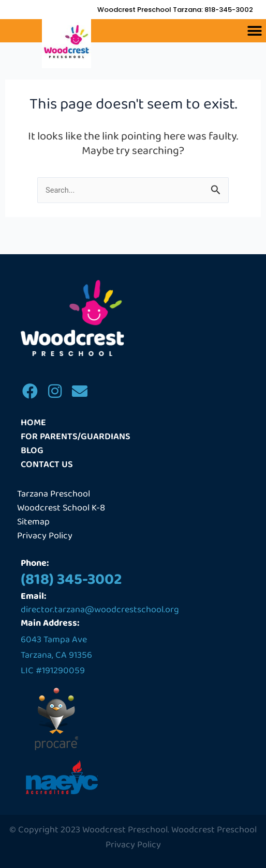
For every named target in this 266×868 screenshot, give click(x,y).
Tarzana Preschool (54, 494)
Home (33, 423)
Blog (32, 451)
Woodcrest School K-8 (61, 508)
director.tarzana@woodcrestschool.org (100, 610)
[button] (254, 31)
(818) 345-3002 (71, 580)
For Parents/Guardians (76, 437)
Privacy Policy (45, 536)
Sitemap (33, 522)
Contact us (47, 465)
